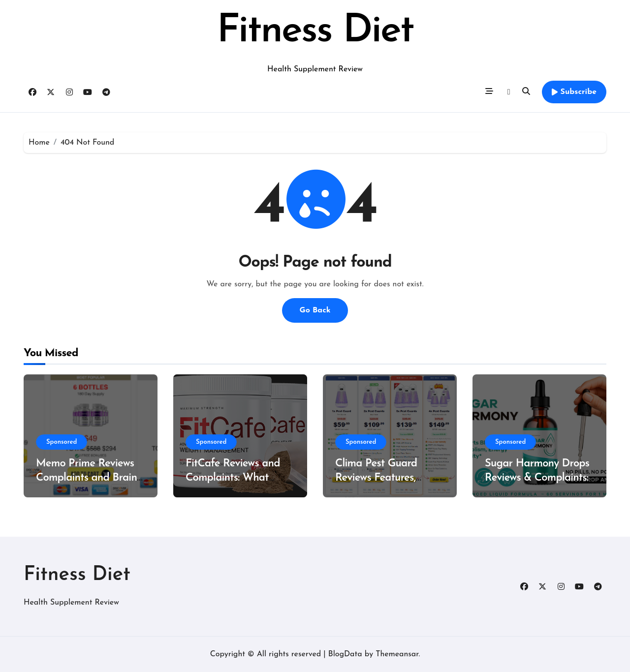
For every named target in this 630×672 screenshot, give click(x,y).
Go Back (315, 310)
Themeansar (397, 654)
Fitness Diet (315, 31)
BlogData (345, 654)
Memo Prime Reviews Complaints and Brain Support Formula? (86, 478)
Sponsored (62, 442)
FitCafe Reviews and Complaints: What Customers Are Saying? (239, 478)
